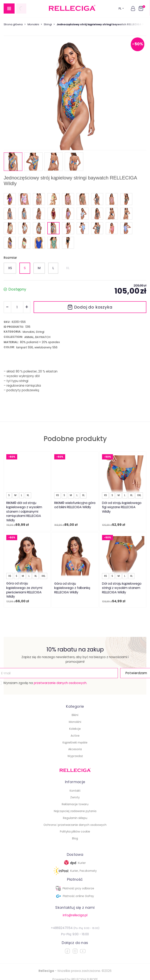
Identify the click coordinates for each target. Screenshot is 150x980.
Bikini (75, 715)
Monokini (33, 24)
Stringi (48, 24)
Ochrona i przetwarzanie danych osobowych (75, 825)
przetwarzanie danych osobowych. (60, 683)
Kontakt (75, 791)
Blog (75, 838)
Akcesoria (75, 749)
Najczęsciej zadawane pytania (75, 811)
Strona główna (13, 24)
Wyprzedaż (75, 756)
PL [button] (121, 8)
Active (75, 736)
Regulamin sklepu (75, 818)
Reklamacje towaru (75, 804)
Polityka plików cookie (75, 832)
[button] (133, 8)
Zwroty (75, 797)
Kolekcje (75, 729)
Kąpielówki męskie (75, 742)
